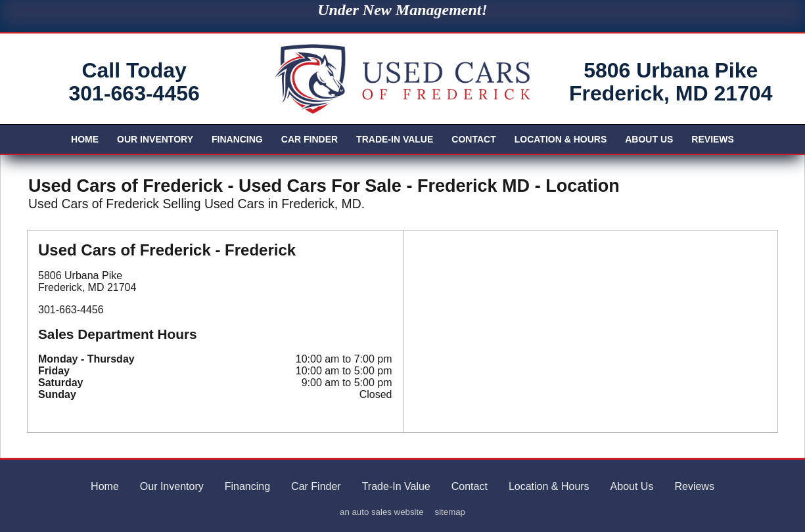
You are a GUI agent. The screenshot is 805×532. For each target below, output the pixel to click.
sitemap (450, 512)
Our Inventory (155, 139)
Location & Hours (561, 139)
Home (85, 139)
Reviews (713, 139)
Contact (473, 139)
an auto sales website (382, 512)
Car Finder (310, 139)
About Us (649, 139)
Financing (237, 139)
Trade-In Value (395, 139)
